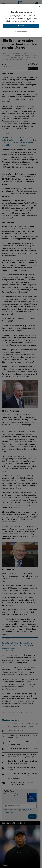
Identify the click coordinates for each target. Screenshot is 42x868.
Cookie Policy (32, 21)
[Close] (40, 6)
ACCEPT (21, 26)
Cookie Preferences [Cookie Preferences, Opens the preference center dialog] (21, 32)
